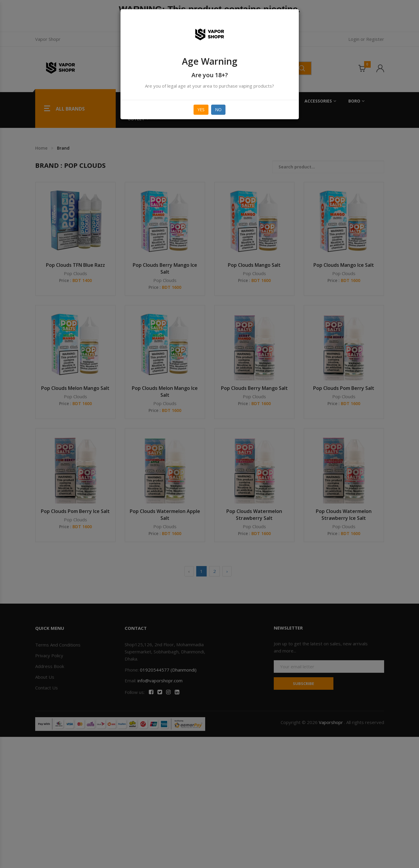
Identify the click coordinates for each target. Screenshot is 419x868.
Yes (201, 110)
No (218, 110)
